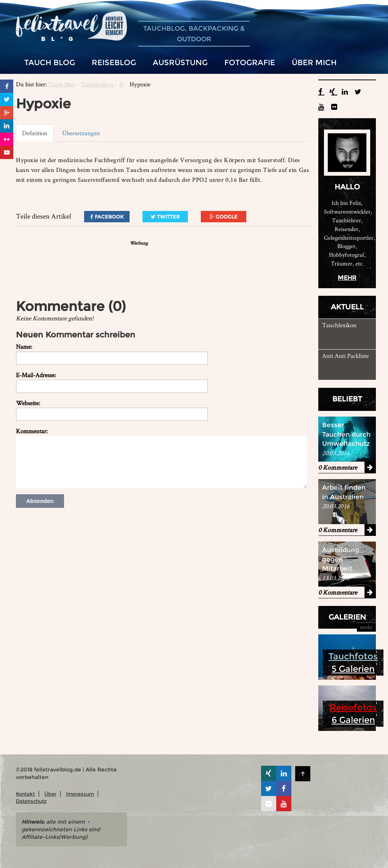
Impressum (80, 794)
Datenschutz (31, 801)
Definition (35, 133)
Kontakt (25, 794)
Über (50, 794)
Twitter (165, 217)
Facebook (107, 217)
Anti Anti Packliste (345, 356)
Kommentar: (32, 431)
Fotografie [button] (250, 62)
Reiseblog (114, 62)
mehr (347, 278)
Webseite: (28, 403)
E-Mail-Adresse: (36, 375)
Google (224, 217)
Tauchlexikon (97, 84)
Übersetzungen (81, 133)
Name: (24, 347)
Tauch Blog (62, 84)
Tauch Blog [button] (50, 62)
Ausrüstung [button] (180, 62)
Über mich (314, 62)
